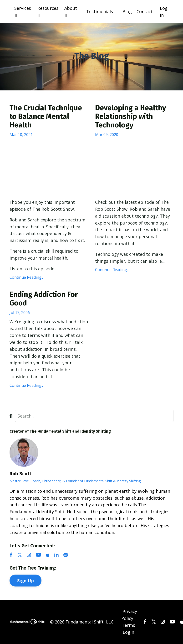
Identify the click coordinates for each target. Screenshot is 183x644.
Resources (48, 11)
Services (23, 11)
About (71, 11)
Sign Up (25, 581)
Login (128, 632)
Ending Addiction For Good (44, 299)
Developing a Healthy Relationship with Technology (131, 116)
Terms (128, 625)
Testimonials (100, 11)
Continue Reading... (27, 277)
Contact (145, 11)
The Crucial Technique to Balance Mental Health (46, 116)
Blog (127, 11)
